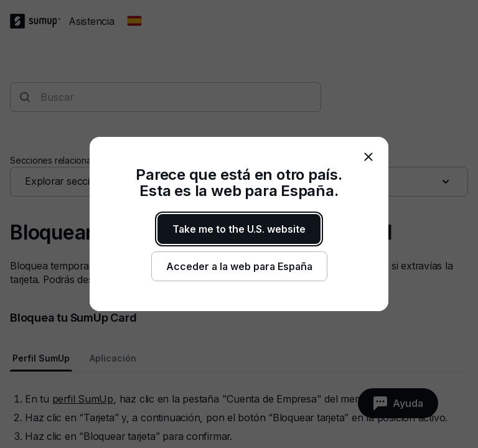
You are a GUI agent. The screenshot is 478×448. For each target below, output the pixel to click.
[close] (368, 157)
